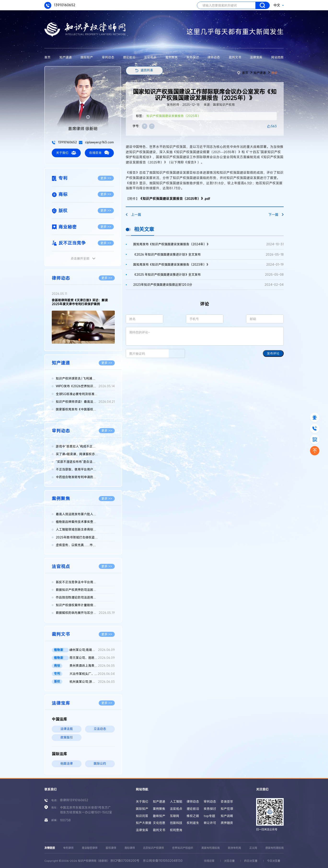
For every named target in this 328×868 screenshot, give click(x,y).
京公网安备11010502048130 (163, 861)
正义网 (253, 848)
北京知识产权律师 (153, 848)
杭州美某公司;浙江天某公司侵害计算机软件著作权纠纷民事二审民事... (92, 682)
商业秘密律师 (90, 848)
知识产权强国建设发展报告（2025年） (174, 116)
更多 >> (106, 178)
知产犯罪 (227, 809)
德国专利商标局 (274, 848)
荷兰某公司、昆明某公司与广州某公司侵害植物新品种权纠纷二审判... (92, 658)
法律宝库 (256, 57)
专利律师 (68, 848)
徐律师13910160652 (74, 800)
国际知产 (87, 57)
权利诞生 (193, 823)
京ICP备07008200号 (125, 861)
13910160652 (60, 5)
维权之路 (193, 816)
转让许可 (210, 823)
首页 (47, 57)
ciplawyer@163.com (96, 142)
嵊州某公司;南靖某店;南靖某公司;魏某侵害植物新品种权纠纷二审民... (92, 650)
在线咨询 (99, 153)
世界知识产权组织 (183, 848)
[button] (79, 340)
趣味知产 (159, 816)
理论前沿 (129, 57)
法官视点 (150, 57)
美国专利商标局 (210, 848)
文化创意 (159, 823)
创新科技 (176, 823)
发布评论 (273, 353)
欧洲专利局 (234, 848)
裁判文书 (235, 57)
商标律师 (130, 848)
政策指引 (67, 737)
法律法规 (67, 729)
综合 (275, 73)
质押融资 (227, 823)
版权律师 (111, 848)
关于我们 (66, 153)
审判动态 (108, 57)
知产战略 (227, 816)
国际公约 (100, 764)
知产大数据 (144, 823)
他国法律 (67, 764)
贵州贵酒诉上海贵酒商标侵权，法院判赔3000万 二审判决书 (92, 666)
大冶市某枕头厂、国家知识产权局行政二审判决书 (92, 674)
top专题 (209, 816)
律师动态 (214, 57)
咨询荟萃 (227, 802)
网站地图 (277, 57)
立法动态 (100, 729)
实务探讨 (193, 57)
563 (274, 126)
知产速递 (66, 57)
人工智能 (176, 802)
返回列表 (147, 70)
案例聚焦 (172, 57)
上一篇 (133, 215)
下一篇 (276, 215)
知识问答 (142, 816)
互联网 (175, 816)
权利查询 (176, 830)
